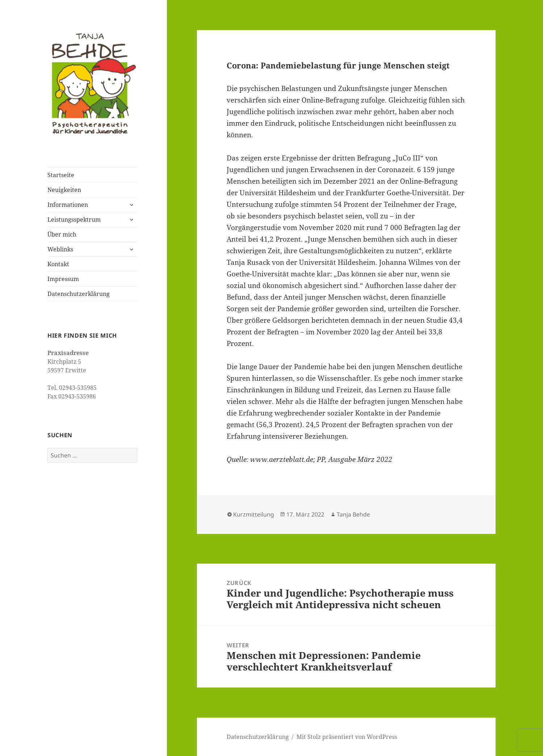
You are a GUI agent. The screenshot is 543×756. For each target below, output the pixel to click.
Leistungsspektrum (74, 220)
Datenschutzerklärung (79, 294)
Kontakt (58, 264)
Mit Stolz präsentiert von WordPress (347, 737)
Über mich (62, 234)
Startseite (61, 175)
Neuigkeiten (64, 190)
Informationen (68, 205)
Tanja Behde (353, 514)
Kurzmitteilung (254, 514)
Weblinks (60, 249)
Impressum (63, 279)
